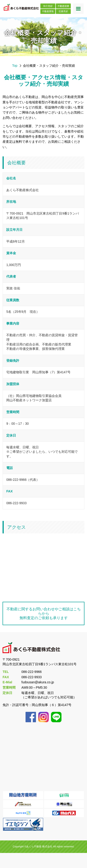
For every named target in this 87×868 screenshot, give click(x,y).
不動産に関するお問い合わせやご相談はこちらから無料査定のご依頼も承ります (44, 613)
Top (15, 66)
